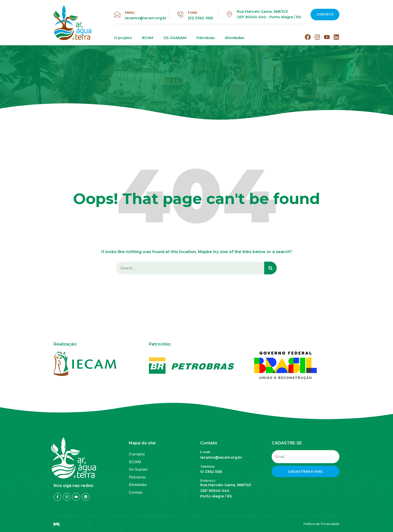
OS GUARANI (175, 38)
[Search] (270, 268)
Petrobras (206, 38)
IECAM (148, 38)
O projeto (123, 38)
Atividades (235, 38)
